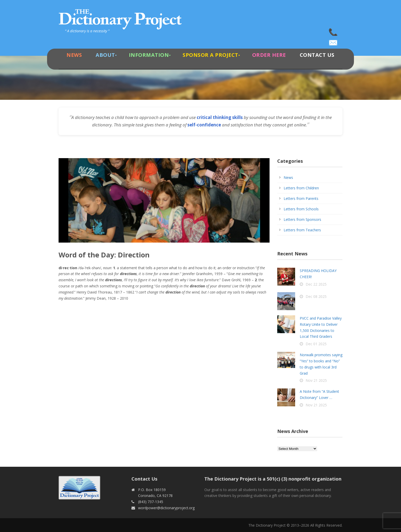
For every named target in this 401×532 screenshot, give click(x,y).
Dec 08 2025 (316, 296)
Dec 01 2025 (316, 344)
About (105, 55)
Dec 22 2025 (316, 284)
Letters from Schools (301, 209)
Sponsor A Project (210, 55)
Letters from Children (301, 188)
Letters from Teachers (302, 230)
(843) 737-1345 (333, 31)
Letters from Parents (301, 198)
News (74, 55)
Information (149, 55)
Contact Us (317, 55)
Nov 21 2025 (316, 380)
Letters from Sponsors (302, 219)
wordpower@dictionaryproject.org (333, 41)
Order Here (269, 55)
